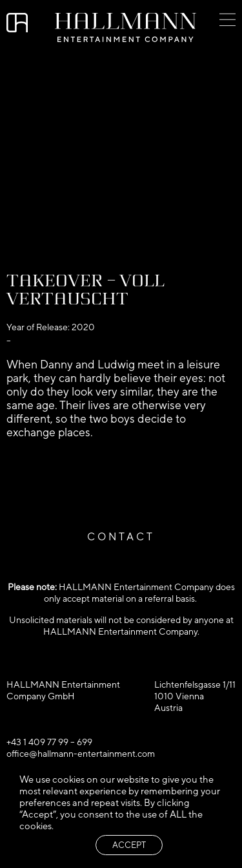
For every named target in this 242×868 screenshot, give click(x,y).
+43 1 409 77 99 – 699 (49, 742)
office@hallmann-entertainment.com (81, 754)
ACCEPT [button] (129, 845)
